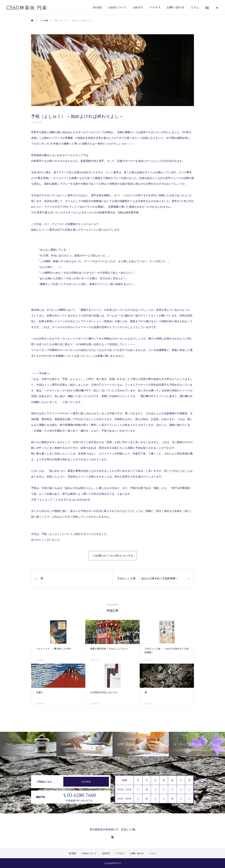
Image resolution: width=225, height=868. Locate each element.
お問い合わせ (176, 7)
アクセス (155, 7)
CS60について (117, 7)
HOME (97, 7)
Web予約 (86, 782)
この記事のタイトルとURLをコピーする (112, 556)
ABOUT (138, 7)
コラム (195, 7)
